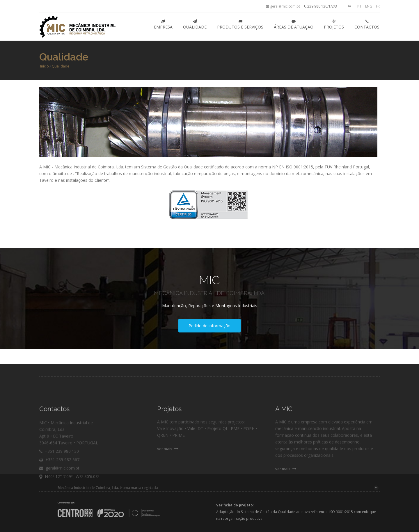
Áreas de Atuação (294, 24)
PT (359, 6)
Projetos (334, 24)
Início (45, 66)
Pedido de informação (210, 326)
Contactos (367, 24)
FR (378, 6)
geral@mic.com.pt (283, 6)
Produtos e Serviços (240, 24)
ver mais (168, 461)
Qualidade (195, 24)
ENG (369, 6)
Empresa (163, 24)
